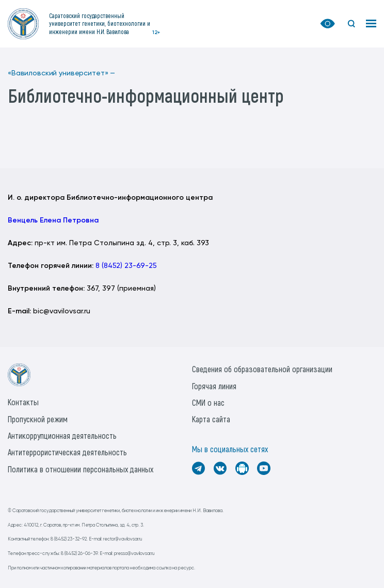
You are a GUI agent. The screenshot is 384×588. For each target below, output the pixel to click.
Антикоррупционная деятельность (62, 435)
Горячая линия (214, 386)
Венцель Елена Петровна (53, 220)
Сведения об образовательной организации (262, 369)
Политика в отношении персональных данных (81, 469)
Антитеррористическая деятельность (67, 452)
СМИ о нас (208, 402)
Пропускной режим (38, 419)
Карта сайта (211, 419)
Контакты (23, 402)
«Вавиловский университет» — (61, 73)
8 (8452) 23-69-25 (126, 266)
